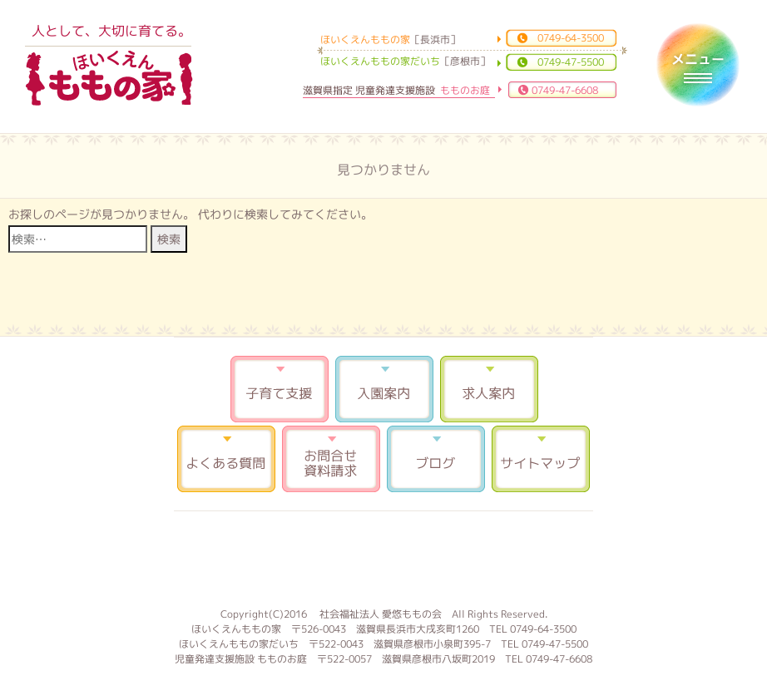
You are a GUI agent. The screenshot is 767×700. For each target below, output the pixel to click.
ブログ (436, 459)
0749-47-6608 (565, 90)
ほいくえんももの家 (109, 79)
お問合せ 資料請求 (331, 459)
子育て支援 (280, 389)
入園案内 (384, 389)
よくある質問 (226, 459)
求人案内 (489, 389)
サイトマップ (541, 459)
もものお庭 (383, 557)
